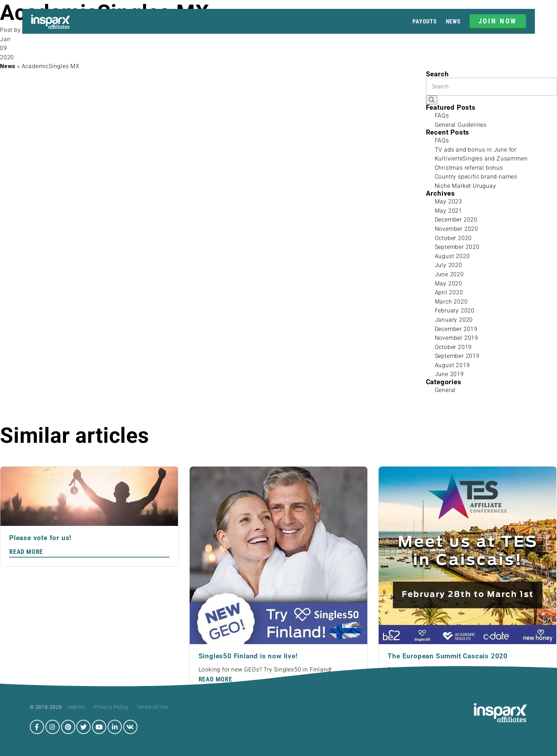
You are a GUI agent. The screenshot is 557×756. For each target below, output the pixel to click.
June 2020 (449, 274)
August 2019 (452, 365)
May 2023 (448, 202)
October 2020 (453, 238)
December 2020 (456, 220)
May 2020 (448, 284)
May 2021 (448, 211)
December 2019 (456, 329)
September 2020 (457, 247)
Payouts (425, 21)
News (453, 21)
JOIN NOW (498, 21)
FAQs (442, 116)
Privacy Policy (111, 707)
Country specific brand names (476, 177)
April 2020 (449, 292)
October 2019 (453, 347)
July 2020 (448, 265)
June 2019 (449, 374)
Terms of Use (153, 707)
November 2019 (456, 338)
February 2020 (455, 311)
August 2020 (452, 256)
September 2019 (457, 356)
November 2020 (456, 229)
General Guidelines (461, 125)
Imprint (77, 707)
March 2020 (451, 302)
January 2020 (454, 320)
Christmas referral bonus (469, 168)
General (445, 390)
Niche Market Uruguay (466, 186)
